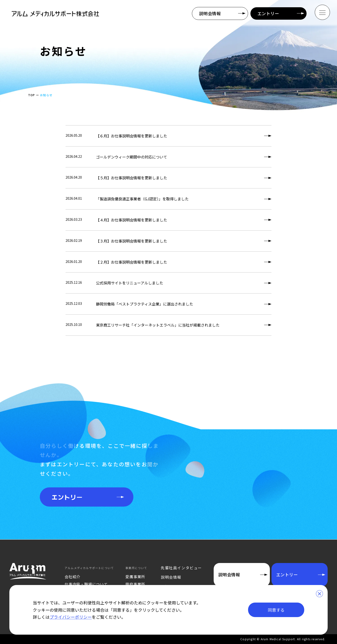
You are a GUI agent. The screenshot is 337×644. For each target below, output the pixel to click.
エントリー (268, 13)
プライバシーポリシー (71, 617)
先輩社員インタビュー (181, 568)
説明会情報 (210, 13)
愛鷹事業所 (135, 577)
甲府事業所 (135, 584)
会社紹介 (72, 577)
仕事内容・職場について (86, 584)
